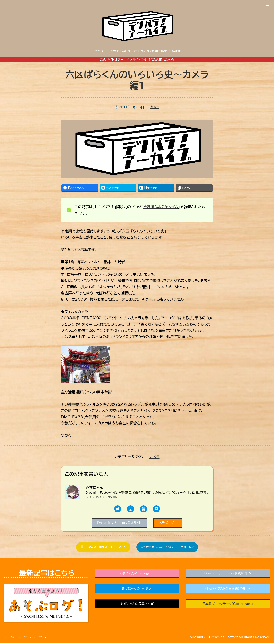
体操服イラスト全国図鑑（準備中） (228, 590)
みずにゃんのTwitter (137, 590)
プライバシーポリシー (36, 638)
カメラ (155, 107)
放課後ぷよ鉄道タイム (161, 207)
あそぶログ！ (169, 523)
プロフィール (12, 638)
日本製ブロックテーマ (228, 606)
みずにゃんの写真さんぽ (137, 606)
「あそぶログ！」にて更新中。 (102, 497)
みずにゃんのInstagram (137, 575)
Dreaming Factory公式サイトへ (228, 575)
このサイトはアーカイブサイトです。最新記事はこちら (137, 60)
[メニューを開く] (268, 6)
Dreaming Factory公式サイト (119, 523)
